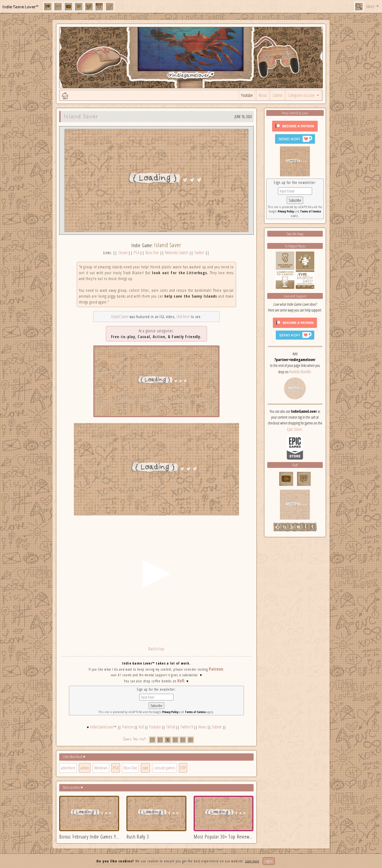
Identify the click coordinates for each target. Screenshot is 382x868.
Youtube (247, 95)
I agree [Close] (269, 861)
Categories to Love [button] (302, 95)
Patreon (216, 669)
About (263, 95)
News (202, 727)
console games (165, 768)
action (85, 768)
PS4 (136, 252)
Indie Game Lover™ (21, 7)
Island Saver (120, 316)
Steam (123, 252)
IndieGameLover (102, 727)
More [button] (371, 6)
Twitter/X (187, 727)
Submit (277, 95)
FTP (183, 768)
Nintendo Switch (177, 252)
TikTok (171, 727)
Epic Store (295, 429)
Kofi (181, 681)
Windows (101, 768)
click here (183, 316)
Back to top (156, 649)
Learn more (252, 861)
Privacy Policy (170, 712)
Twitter (199, 252)
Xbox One (152, 252)
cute (145, 768)
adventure (68, 768)
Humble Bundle (300, 372)
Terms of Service (195, 712)
